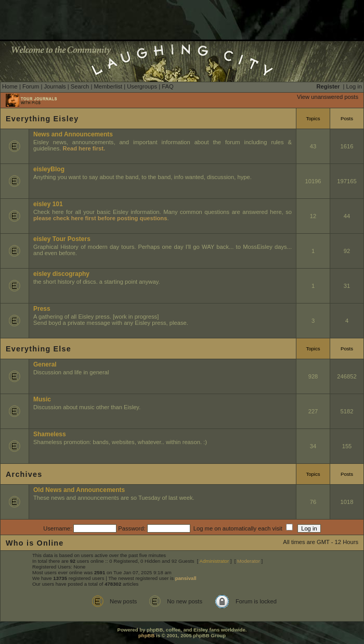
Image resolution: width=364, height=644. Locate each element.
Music (42, 399)
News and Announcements (73, 134)
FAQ (167, 86)
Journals (55, 86)
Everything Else (38, 349)
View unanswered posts (328, 97)
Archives (24, 474)
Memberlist (108, 86)
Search (80, 86)
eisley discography (61, 274)
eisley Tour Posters (62, 239)
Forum (31, 86)
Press (42, 309)
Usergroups (142, 86)
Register (328, 86)
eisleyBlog (49, 169)
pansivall (186, 578)
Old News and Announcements (79, 490)
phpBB (146, 635)
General (45, 364)
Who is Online (35, 543)
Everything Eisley (42, 119)
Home (10, 86)
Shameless (50, 434)
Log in (354, 86)
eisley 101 (48, 204)
